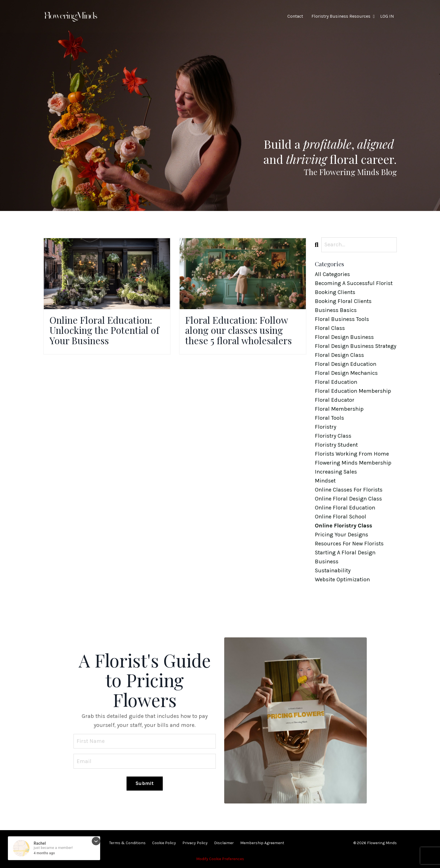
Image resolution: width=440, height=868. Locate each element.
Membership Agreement (262, 843)
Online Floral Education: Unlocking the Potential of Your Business (106, 331)
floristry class (333, 436)
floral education (336, 382)
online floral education (345, 508)
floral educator (335, 400)
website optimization (342, 579)
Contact (295, 16)
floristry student (336, 445)
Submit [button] (145, 784)
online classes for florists (349, 490)
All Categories (332, 274)
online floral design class (348, 499)
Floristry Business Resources (343, 16)
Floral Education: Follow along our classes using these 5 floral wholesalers (243, 331)
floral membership (339, 409)
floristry (326, 427)
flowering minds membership (353, 463)
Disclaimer (224, 843)
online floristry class (343, 526)
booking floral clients (343, 301)
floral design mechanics (346, 373)
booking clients (335, 292)
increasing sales (336, 472)
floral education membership (353, 391)
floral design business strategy (356, 346)
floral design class (339, 355)
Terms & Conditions (127, 843)
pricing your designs (342, 535)
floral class (330, 328)
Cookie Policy (164, 843)
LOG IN (387, 16)
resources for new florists (349, 544)
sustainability (333, 570)
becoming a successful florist (354, 283)
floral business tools (342, 319)
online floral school (341, 517)
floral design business (344, 337)
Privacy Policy (195, 843)
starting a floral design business (345, 557)
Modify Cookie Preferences (220, 859)
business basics (336, 310)
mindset (325, 481)
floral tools (329, 418)
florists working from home (352, 454)
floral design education (346, 364)
